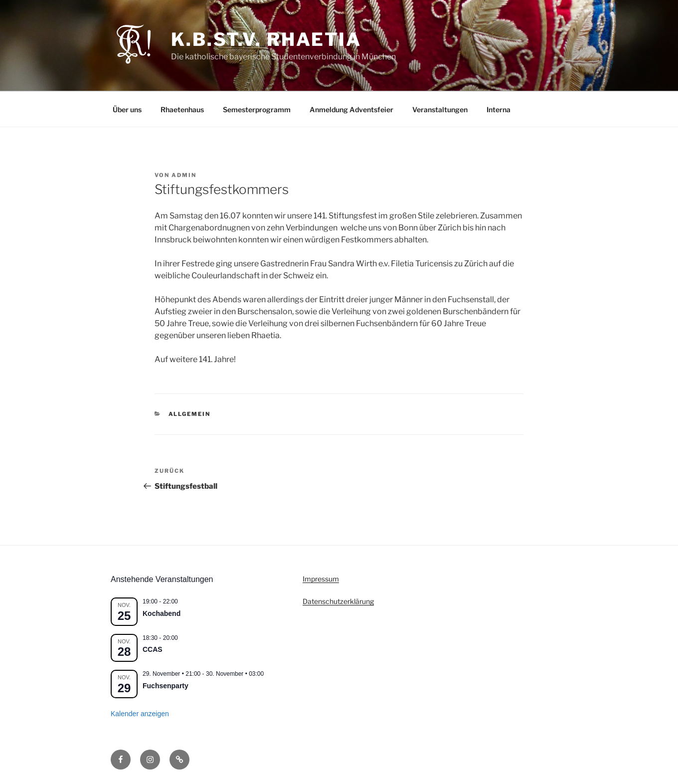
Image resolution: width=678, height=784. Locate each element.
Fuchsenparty (166, 686)
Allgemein (190, 414)
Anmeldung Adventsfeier (351, 109)
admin (184, 175)
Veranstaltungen (440, 109)
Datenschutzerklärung (338, 601)
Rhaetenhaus (182, 109)
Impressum (321, 579)
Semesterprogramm (257, 109)
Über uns (127, 109)
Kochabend (162, 613)
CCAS (153, 649)
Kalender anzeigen (140, 714)
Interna (499, 109)
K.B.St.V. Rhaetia (266, 39)
